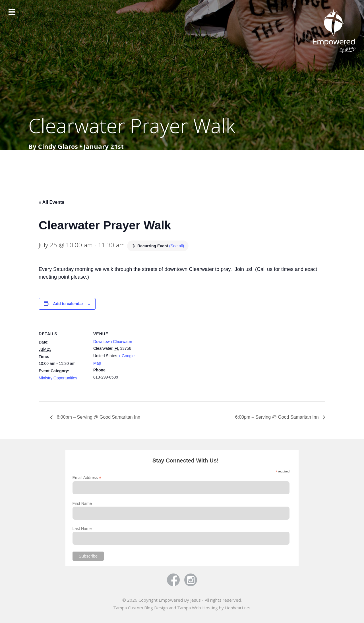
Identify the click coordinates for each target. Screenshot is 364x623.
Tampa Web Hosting (197, 608)
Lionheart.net (238, 608)
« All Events (51, 202)
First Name (82, 503)
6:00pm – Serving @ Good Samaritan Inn (98, 417)
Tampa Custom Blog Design (140, 608)
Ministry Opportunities (58, 378)
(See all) (177, 246)
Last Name (82, 529)
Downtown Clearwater (113, 342)
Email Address (87, 478)
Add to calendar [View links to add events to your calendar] (68, 304)
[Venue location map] (178, 358)
